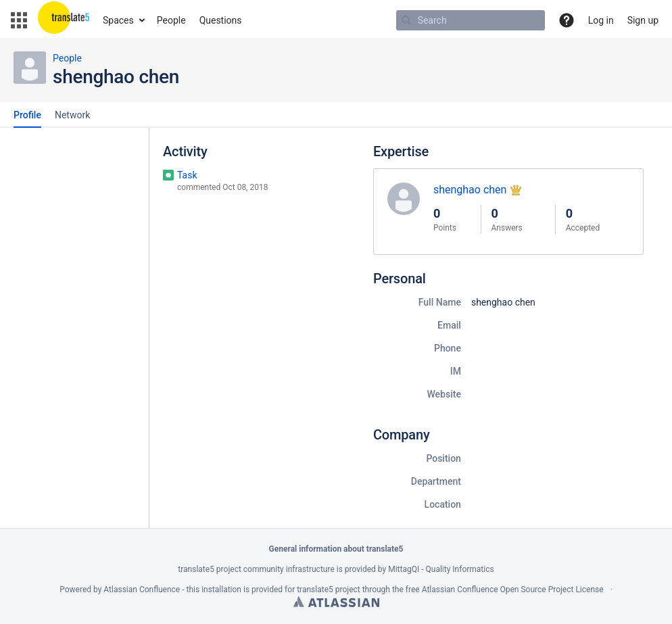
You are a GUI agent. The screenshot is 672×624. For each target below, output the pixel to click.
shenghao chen (470, 190)
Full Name (440, 302)
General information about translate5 (336, 549)
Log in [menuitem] (601, 20)
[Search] (406, 20)
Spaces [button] (118, 20)
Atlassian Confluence (142, 590)
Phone (448, 348)
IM (456, 371)
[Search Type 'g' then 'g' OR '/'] (471, 20)
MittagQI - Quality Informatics (441, 569)
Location (443, 504)
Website (443, 394)
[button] (19, 20)
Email (449, 325)
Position (443, 458)
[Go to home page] (64, 20)
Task (187, 175)
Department (436, 481)
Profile (27, 115)
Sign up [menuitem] (643, 20)
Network (72, 115)
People (67, 58)
